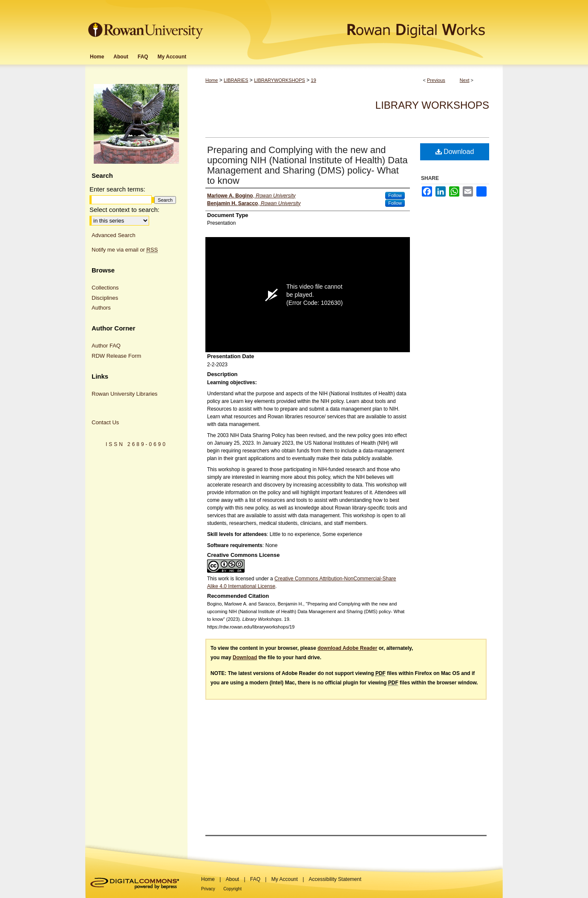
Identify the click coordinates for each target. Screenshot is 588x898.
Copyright (232, 889)
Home (212, 80)
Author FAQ (106, 346)
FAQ (255, 879)
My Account (285, 879)
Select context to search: (124, 210)
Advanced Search (114, 235)
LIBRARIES (236, 80)
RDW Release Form (116, 356)
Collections (105, 288)
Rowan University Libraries (125, 394)
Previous (436, 80)
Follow (395, 195)
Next (465, 80)
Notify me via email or (125, 250)
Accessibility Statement (335, 879)
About (232, 879)
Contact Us (105, 422)
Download (455, 152)
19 (314, 80)
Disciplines (105, 298)
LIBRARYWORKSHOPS (280, 80)
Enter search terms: (117, 189)
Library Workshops (432, 105)
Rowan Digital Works (354, 24)
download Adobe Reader (347, 648)
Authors (101, 308)
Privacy (208, 889)
